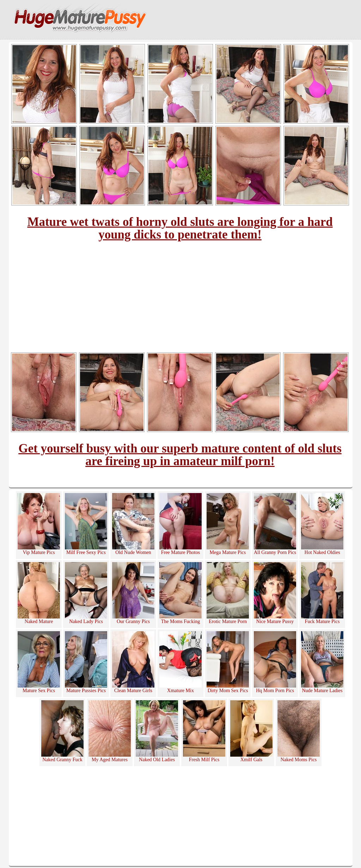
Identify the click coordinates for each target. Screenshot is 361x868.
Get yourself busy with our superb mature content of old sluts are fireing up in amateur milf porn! (180, 455)
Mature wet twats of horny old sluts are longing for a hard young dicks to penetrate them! (180, 228)
